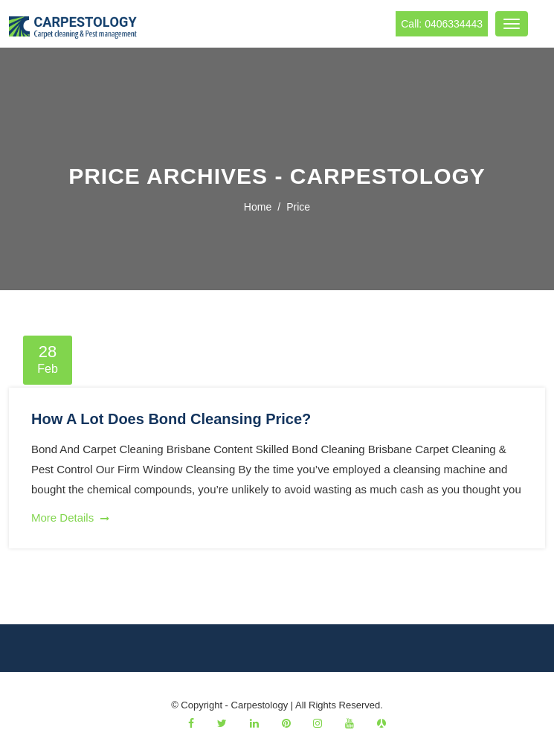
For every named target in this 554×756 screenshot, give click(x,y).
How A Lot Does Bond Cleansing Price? (171, 419)
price (298, 207)
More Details (70, 518)
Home (258, 207)
